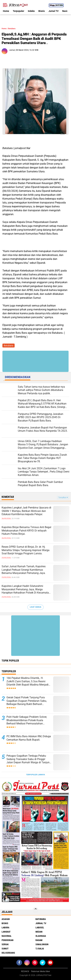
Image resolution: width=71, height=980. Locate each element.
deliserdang (8, 953)
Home (6, 11)
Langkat (6, 932)
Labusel (40, 928)
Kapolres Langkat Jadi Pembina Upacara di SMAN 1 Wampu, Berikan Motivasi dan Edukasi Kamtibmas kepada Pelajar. (26, 511)
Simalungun (42, 944)
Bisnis (42, 11)
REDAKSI (25, 971)
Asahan (6, 919)
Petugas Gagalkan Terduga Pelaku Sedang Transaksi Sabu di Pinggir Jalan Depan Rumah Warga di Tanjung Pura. (29, 759)
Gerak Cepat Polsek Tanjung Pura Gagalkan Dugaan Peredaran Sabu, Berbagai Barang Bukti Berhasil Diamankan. (27, 701)
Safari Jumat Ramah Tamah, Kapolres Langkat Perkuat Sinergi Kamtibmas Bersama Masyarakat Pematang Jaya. (24, 570)
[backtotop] (35, 910)
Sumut (5, 949)
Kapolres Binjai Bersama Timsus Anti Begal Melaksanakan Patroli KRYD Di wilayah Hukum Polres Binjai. (26, 531)
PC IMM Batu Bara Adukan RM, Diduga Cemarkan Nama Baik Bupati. (29, 738)
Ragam (39, 940)
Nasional (7, 936)
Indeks (31, 11)
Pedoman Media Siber (41, 971)
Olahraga (41, 936)
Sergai (5, 944)
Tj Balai (40, 949)
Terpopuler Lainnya (35, 775)
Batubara (12, 29)
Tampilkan (63, 498)
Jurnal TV (53, 11)
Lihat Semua (35, 607)
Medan (39, 932)
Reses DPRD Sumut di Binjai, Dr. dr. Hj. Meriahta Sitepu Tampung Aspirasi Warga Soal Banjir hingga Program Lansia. (26, 550)
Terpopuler (18, 11)
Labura (5, 928)
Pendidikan (8, 940)
